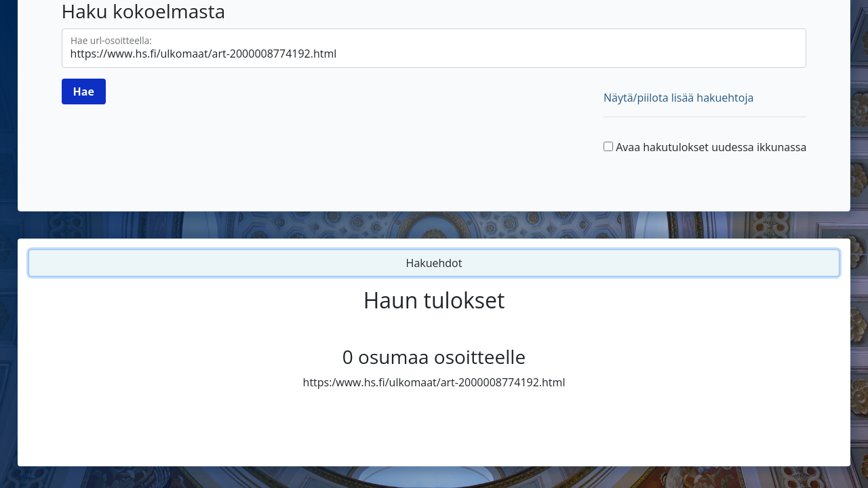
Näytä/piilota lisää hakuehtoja (678, 98)
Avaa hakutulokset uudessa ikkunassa (711, 147)
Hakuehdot (434, 263)
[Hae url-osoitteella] (434, 48)
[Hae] (84, 91)
